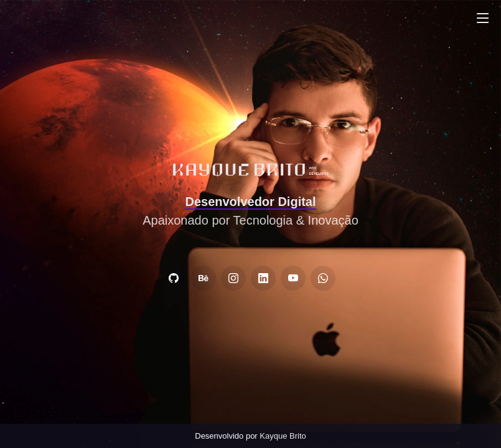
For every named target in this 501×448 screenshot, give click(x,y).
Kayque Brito (283, 436)
